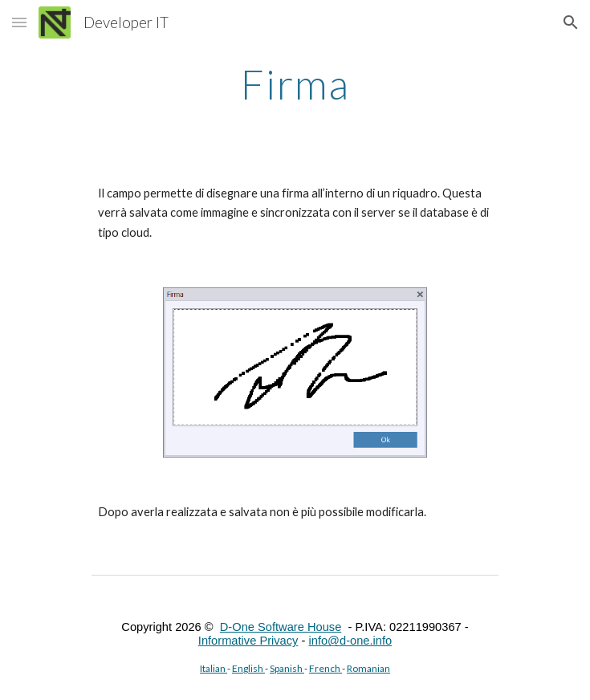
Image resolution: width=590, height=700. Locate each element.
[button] (19, 22)
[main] (295, 84)
